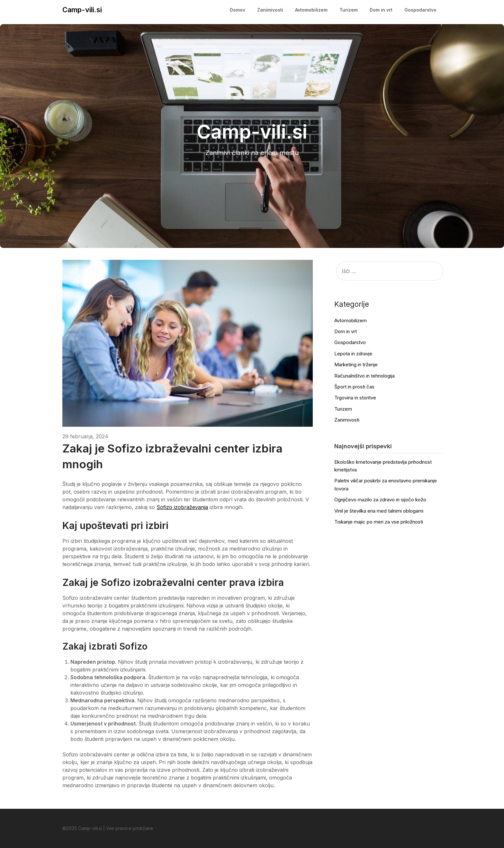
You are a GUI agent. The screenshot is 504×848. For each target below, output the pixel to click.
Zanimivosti (270, 10)
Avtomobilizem (311, 10)
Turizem (349, 10)
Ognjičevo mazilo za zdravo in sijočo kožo (380, 500)
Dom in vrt (381, 10)
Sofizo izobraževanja (182, 507)
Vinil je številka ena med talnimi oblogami (379, 511)
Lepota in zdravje (353, 354)
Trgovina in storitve (355, 398)
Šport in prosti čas (354, 387)
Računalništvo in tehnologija (364, 376)
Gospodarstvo (420, 10)
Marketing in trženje (356, 365)
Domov (238, 10)
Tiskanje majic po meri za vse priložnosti (379, 522)
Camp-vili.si (82, 10)
